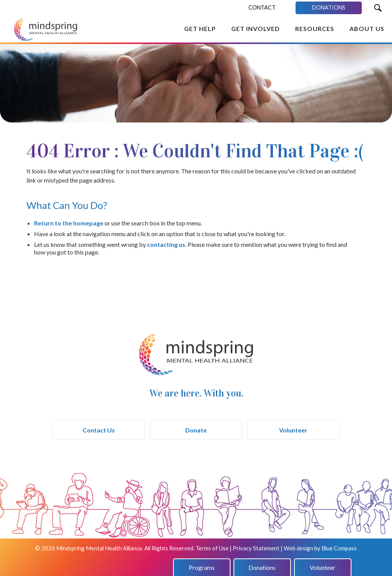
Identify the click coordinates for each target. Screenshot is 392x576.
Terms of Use (212, 548)
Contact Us (99, 430)
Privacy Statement (256, 548)
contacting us (166, 244)
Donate (196, 430)
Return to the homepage (69, 223)
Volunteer (293, 430)
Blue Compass (339, 548)
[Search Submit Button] (378, 8)
